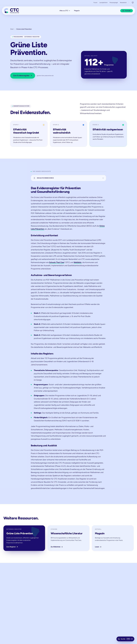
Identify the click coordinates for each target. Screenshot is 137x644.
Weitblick (78, 264)
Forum (95, 3)
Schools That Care (57, 264)
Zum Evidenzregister (23, 77)
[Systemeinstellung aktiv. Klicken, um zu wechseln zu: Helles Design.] (133, 3)
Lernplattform (103, 3)
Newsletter (123, 3)
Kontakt (125, 11)
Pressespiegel (114, 3)
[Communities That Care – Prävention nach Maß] (13, 11)
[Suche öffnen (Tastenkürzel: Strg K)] (124, 638)
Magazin (77, 11)
